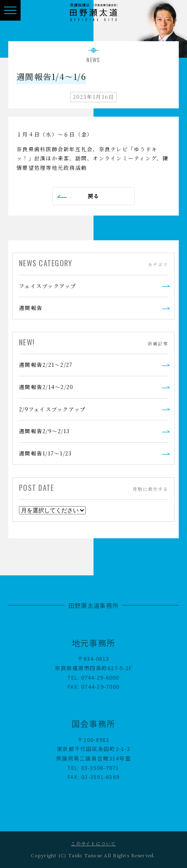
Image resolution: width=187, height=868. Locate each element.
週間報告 (31, 308)
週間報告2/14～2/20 (46, 387)
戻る (94, 196)
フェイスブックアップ (48, 286)
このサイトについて (93, 843)
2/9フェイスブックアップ (52, 409)
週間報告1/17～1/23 (45, 453)
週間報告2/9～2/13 (44, 431)
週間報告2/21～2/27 (46, 365)
